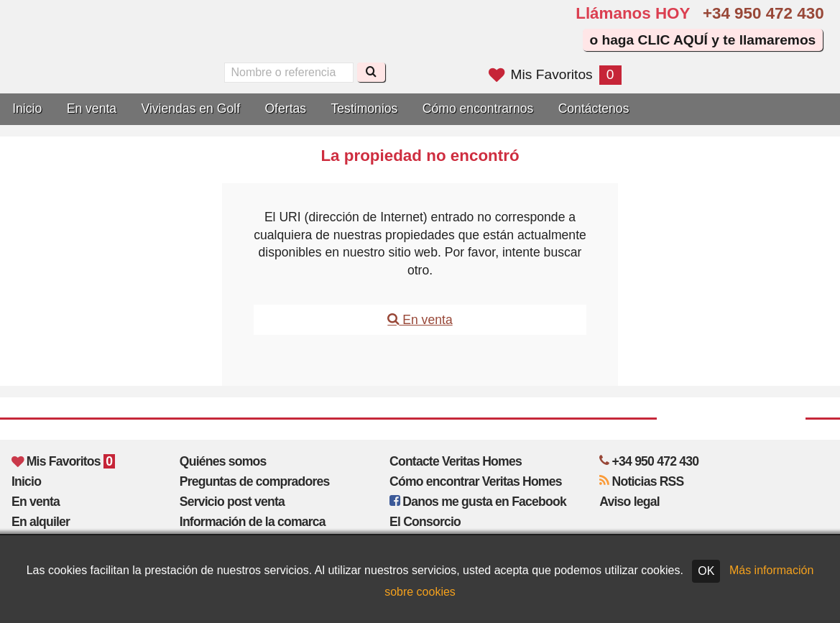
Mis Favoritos (555, 74)
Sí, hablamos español (274, 37)
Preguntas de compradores (255, 481)
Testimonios (365, 109)
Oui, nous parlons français (305, 37)
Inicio (27, 109)
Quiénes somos (223, 461)
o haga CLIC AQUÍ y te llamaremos (702, 40)
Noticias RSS (641, 481)
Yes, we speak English (244, 37)
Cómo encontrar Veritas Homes (476, 481)
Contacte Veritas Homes (456, 461)
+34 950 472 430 (763, 13)
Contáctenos (594, 109)
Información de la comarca (253, 522)
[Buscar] (371, 72)
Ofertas (285, 109)
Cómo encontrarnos (478, 109)
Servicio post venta (232, 502)
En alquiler (41, 522)
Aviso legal (629, 502)
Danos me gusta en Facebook (478, 502)
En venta (92, 109)
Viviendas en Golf (190, 109)
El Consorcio (425, 522)
